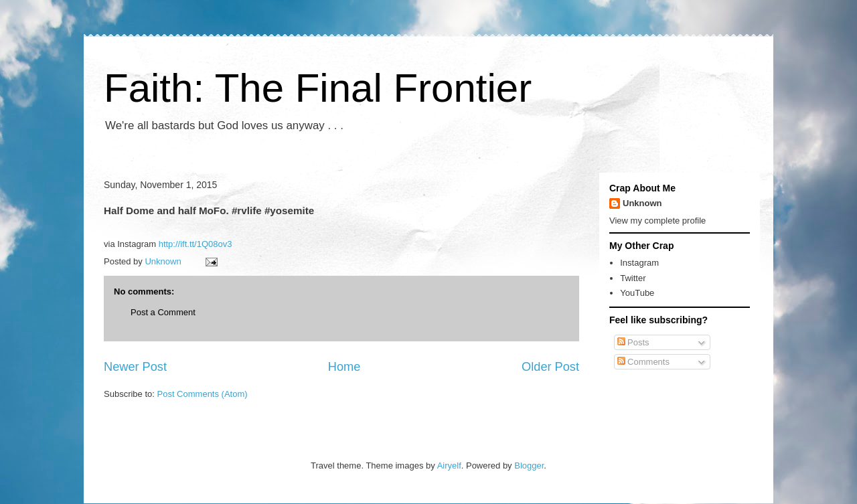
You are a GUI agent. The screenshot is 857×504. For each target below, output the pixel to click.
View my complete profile (657, 221)
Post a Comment (163, 312)
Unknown (642, 203)
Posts (633, 342)
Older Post (550, 367)
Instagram (639, 263)
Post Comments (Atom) (203, 394)
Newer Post (135, 367)
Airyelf (449, 466)
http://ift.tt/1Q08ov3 (196, 244)
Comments (643, 362)
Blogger (529, 466)
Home (344, 367)
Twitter (633, 278)
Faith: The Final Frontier (318, 88)
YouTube (637, 293)
